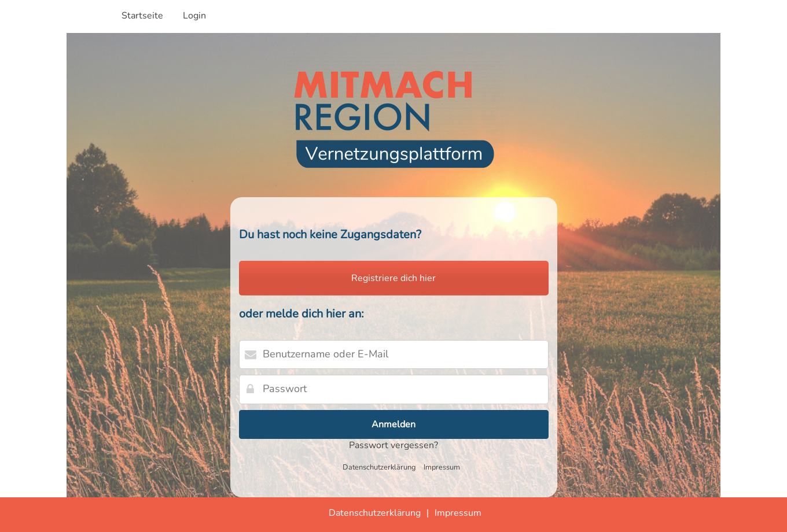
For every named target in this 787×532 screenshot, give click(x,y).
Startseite (142, 16)
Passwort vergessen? (394, 445)
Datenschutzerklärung (379, 467)
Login (194, 16)
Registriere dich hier (394, 278)
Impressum (442, 467)
